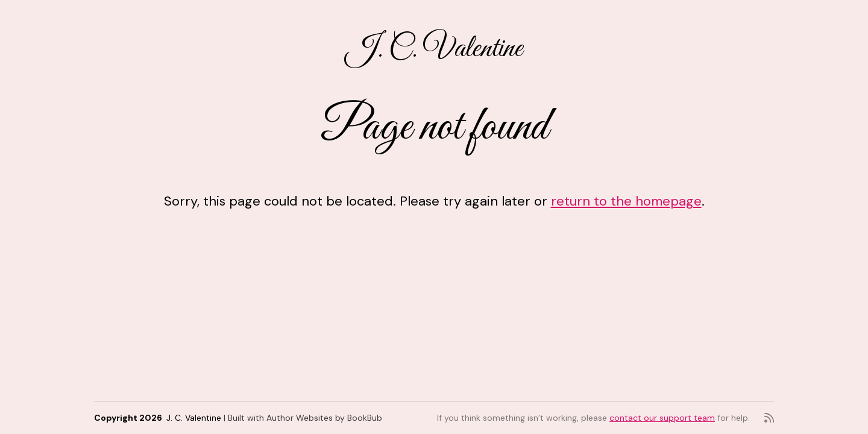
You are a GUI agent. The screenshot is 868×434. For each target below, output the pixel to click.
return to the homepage (626, 201)
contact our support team (662, 418)
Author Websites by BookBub (324, 418)
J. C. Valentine (434, 49)
